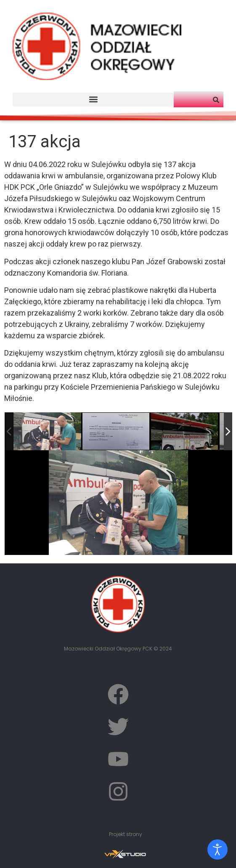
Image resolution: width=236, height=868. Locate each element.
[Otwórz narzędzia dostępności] (217, 849)
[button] (93, 100)
